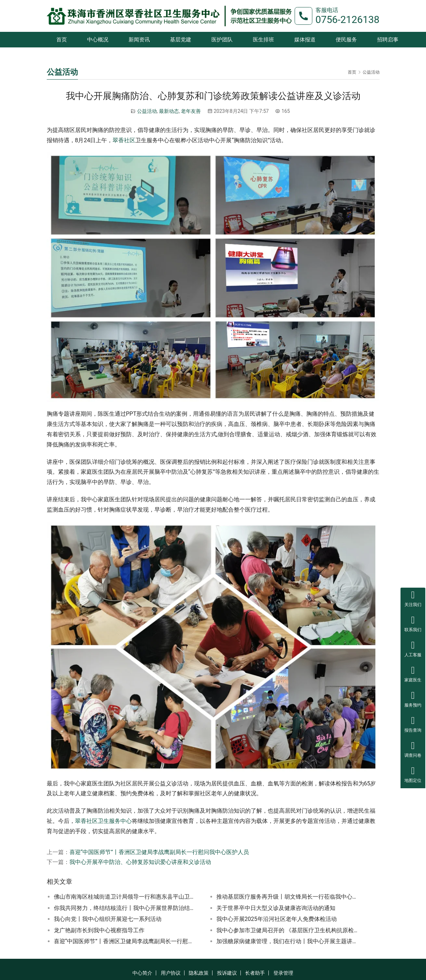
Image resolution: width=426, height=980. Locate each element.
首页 (62, 40)
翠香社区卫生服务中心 (103, 821)
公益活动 (147, 111)
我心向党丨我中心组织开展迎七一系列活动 (108, 919)
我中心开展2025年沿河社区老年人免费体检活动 (277, 919)
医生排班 (263, 40)
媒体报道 (305, 40)
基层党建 (181, 40)
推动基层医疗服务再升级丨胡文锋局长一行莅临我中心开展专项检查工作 (288, 897)
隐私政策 (199, 973)
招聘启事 (388, 40)
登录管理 (283, 973)
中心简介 (142, 973)
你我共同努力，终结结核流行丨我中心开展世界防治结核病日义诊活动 (125, 908)
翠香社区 (124, 140)
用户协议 (171, 973)
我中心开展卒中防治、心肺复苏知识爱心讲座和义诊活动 (140, 862)
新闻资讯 (139, 40)
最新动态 (169, 111)
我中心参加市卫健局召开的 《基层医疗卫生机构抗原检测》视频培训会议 (288, 930)
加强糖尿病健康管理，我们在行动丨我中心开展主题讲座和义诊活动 (288, 941)
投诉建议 (227, 973)
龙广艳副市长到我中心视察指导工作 (99, 930)
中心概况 (98, 40)
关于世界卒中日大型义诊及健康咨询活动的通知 (276, 908)
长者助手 (255, 973)
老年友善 (191, 111)
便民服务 (346, 40)
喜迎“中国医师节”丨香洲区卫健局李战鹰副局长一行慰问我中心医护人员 (159, 852)
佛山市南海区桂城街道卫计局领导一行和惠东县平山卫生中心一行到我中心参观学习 (125, 897)
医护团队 (222, 40)
